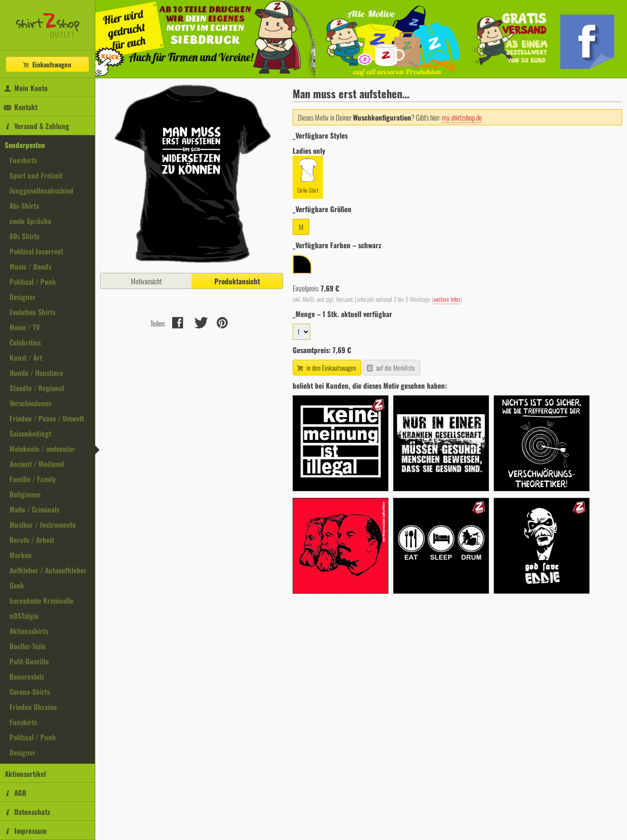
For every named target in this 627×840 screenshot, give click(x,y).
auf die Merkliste (391, 368)
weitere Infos (447, 299)
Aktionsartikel (25, 774)
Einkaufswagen (46, 64)
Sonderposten (25, 145)
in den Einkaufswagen (326, 368)
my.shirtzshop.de (462, 117)
